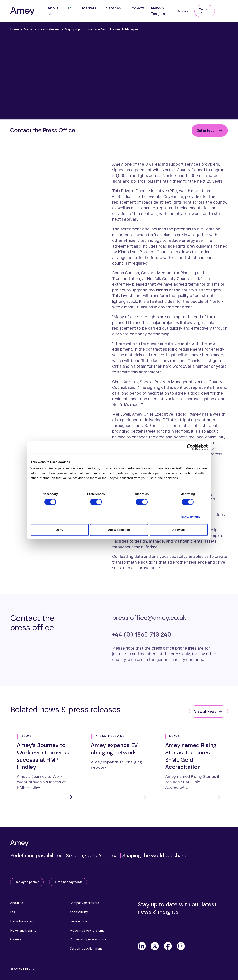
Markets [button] (89, 8)
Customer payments (68, 882)
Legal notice (78, 922)
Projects (137, 8)
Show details (190, 517)
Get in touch (206, 131)
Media (28, 29)
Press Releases (49, 29)
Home (14, 29)
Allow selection (119, 530)
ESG (72, 8)
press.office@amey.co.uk (149, 618)
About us (17, 903)
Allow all (179, 530)
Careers (182, 11)
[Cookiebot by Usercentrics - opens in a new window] (190, 447)
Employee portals (27, 882)
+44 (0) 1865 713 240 (142, 635)
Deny (60, 530)
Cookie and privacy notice (88, 940)
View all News (205, 711)
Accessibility (79, 913)
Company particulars (84, 903)
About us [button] (53, 11)
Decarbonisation (22, 922)
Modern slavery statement (89, 931)
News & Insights (158, 11)
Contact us (205, 11)
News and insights (23, 931)
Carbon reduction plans (86, 949)
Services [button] (113, 8)
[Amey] (22, 11)
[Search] (225, 9)
